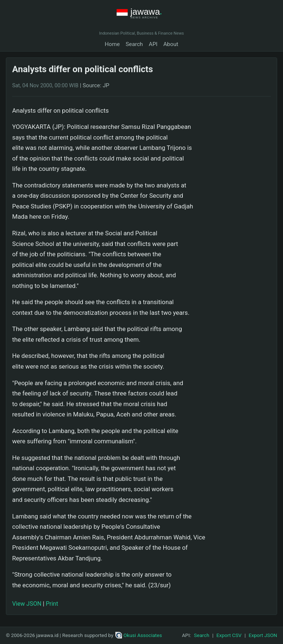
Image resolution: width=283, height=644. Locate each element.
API (153, 44)
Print (52, 604)
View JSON (27, 604)
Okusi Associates (139, 635)
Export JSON (263, 635)
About (171, 44)
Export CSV (229, 635)
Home (112, 44)
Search (134, 44)
